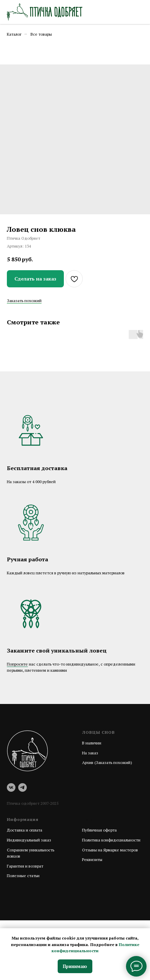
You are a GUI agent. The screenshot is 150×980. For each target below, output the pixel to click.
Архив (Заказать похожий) (107, 762)
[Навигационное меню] (138, 12)
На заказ (90, 753)
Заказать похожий (24, 301)
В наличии (92, 743)
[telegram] (22, 787)
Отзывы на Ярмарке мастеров (110, 850)
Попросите (17, 664)
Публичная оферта (99, 830)
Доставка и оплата (25, 830)
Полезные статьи (23, 876)
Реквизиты (92, 859)
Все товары (41, 34)
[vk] (11, 787)
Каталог (14, 34)
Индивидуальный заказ (29, 840)
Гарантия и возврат (25, 866)
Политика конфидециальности (111, 840)
